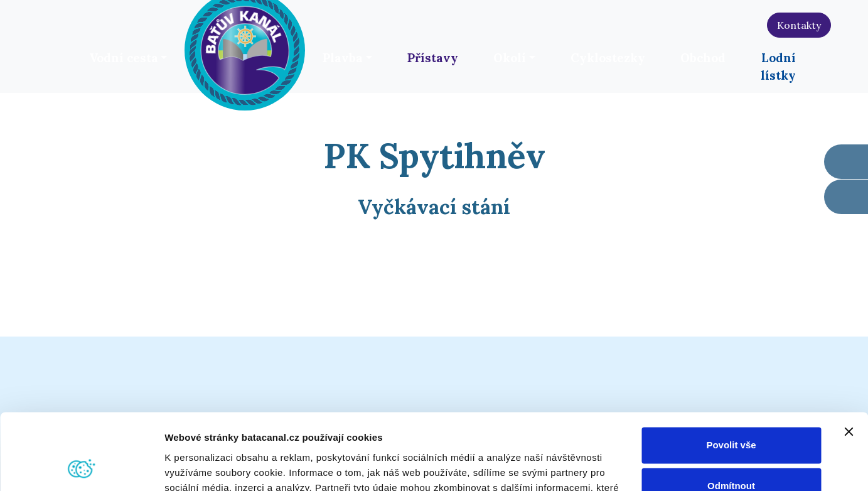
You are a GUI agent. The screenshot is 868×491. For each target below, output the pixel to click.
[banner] (245, 48)
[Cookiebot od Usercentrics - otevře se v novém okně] (81, 467)
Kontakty (799, 25)
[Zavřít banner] (849, 360)
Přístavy (433, 58)
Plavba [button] (343, 58)
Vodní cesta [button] (124, 58)
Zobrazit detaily (200, 466)
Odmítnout (731, 415)
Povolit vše (731, 374)
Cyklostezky (608, 58)
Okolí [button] (510, 58)
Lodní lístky (778, 67)
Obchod (703, 58)
